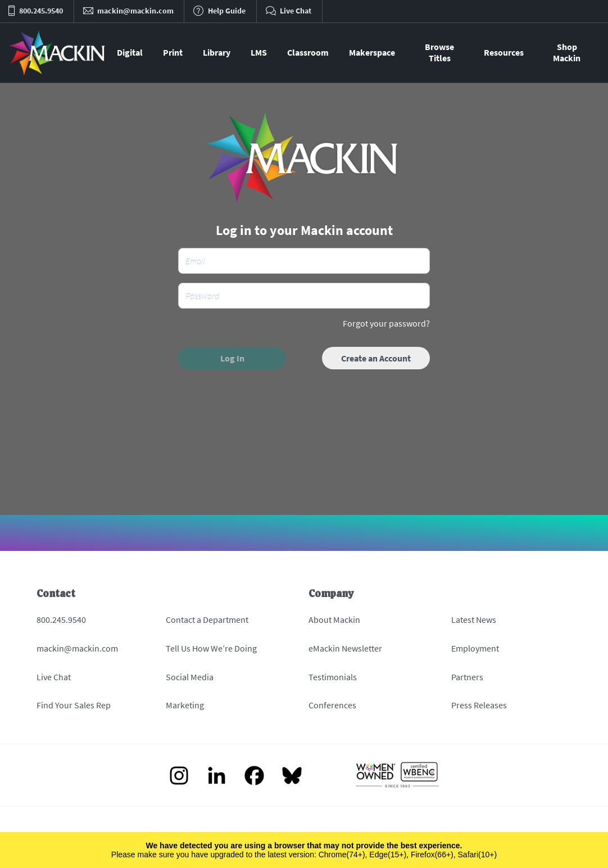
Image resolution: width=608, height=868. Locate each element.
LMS (259, 52)
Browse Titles (439, 52)
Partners (467, 677)
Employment (475, 648)
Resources (504, 52)
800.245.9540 (61, 620)
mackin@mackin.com (77, 648)
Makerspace (372, 52)
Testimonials (333, 677)
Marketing (185, 705)
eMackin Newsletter (345, 648)
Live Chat (54, 677)
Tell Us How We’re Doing (211, 648)
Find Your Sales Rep (74, 705)
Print (173, 52)
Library (217, 52)
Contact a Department (207, 620)
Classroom (308, 52)
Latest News (474, 620)
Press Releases (479, 705)
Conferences (332, 705)
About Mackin (334, 620)
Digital (130, 52)
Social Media (190, 677)
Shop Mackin (567, 52)
